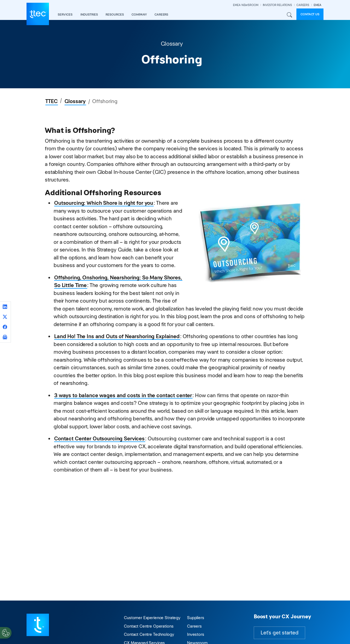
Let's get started (279, 633)
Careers (194, 626)
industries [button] (89, 14)
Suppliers (196, 618)
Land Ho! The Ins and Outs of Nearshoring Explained (117, 336)
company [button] (139, 14)
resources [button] (115, 14)
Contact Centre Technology (149, 634)
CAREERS (303, 5)
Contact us (310, 14)
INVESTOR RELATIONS (277, 5)
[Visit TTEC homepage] (38, 624)
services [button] (65, 14)
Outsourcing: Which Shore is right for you (104, 203)
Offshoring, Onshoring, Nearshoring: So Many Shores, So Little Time (118, 282)
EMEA (317, 5)
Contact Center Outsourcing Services (99, 439)
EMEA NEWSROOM (246, 5)
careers (161, 14)
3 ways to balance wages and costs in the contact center (123, 395)
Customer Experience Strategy (152, 618)
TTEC (51, 101)
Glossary (75, 101)
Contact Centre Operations (149, 626)
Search (289, 15)
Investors (196, 634)
